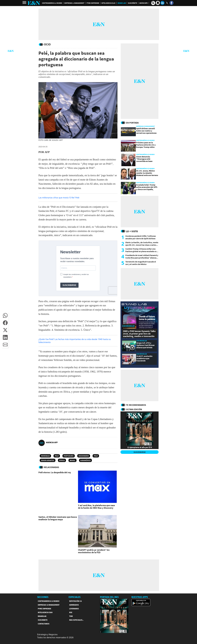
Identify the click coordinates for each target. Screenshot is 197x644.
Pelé (57, 456)
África (62, 460)
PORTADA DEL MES (109, 597)
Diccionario (84, 456)
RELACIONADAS (52, 467)
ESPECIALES (75, 597)
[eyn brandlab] (134, 305)
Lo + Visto (132, 231)
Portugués (69, 456)
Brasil (72, 460)
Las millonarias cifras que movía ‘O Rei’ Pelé (59, 198)
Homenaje (45, 456)
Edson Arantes (48, 460)
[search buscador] (153, 3)
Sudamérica (85, 460)
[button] (5, 315)
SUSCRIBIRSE (140, 452)
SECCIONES (43, 597)
